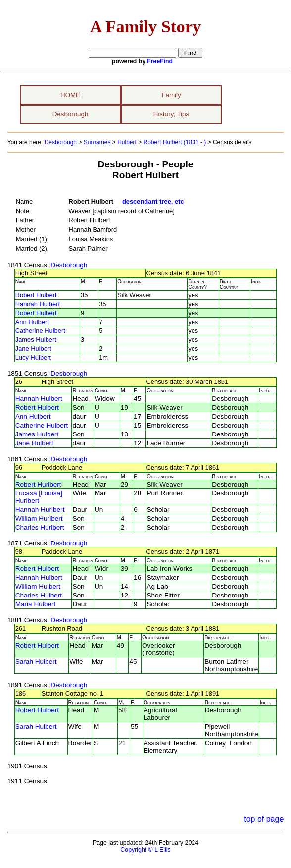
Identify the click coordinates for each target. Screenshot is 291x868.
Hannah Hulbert (38, 304)
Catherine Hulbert (40, 331)
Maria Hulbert (36, 604)
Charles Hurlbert (40, 527)
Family (171, 95)
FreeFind (160, 61)
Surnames (97, 142)
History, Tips (171, 114)
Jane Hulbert (33, 349)
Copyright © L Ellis (145, 850)
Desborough (71, 114)
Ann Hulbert (32, 322)
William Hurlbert (39, 518)
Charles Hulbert (39, 595)
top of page (264, 819)
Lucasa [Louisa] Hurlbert (39, 497)
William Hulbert (38, 586)
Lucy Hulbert (33, 357)
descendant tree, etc (153, 201)
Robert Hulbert (36, 295)
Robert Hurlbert (38, 484)
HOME (70, 95)
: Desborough (67, 265)
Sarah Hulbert (36, 662)
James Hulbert (36, 340)
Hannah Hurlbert (40, 510)
